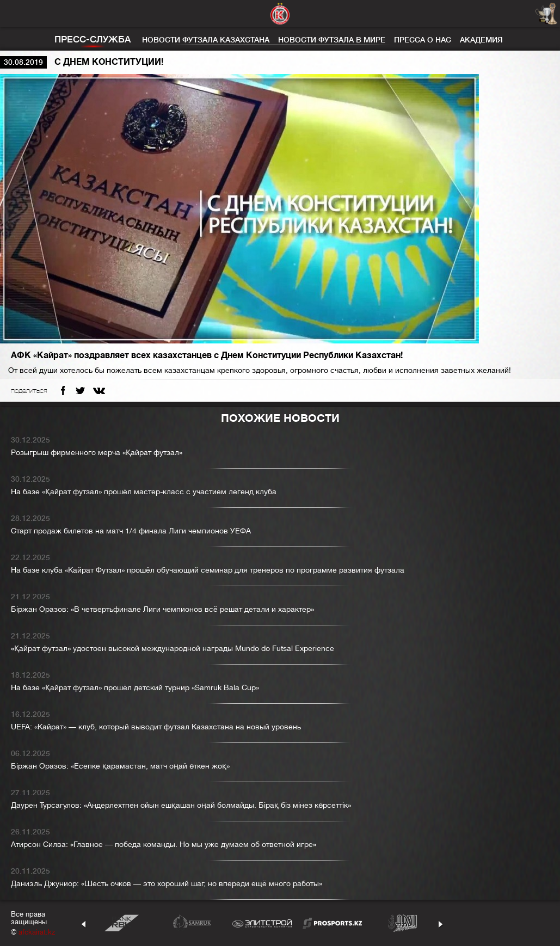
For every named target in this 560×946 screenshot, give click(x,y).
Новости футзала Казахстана (206, 40)
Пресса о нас (423, 40)
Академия (481, 40)
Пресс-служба (93, 39)
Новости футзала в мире (332, 40)
